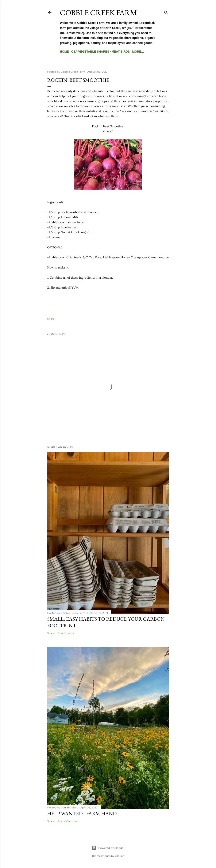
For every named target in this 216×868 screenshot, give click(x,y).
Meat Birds (121, 52)
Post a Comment (69, 821)
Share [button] (51, 319)
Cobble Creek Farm (98, 13)
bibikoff (120, 856)
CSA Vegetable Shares (90, 52)
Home (64, 52)
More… (138, 52)
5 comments (66, 633)
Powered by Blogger (108, 848)
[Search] (166, 12)
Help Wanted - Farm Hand (82, 813)
